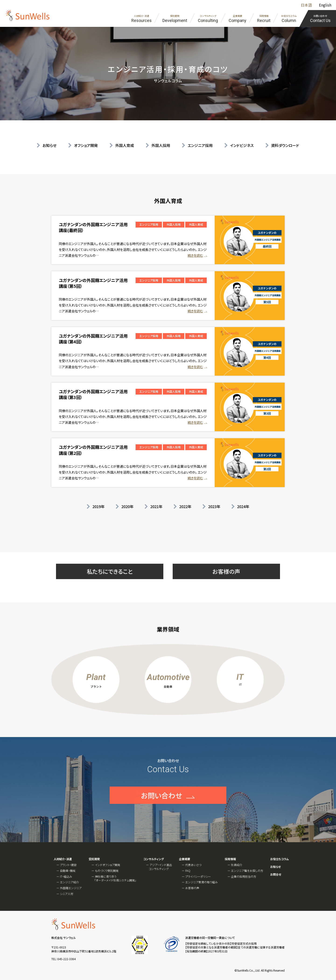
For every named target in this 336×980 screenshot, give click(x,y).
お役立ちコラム (280, 859)
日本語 (306, 5)
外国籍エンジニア (71, 888)
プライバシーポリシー (198, 876)
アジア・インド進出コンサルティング (160, 867)
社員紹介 (237, 865)
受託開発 (94, 859)
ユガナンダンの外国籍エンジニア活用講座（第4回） (93, 339)
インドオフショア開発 (108, 865)
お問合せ (276, 874)
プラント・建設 (68, 865)
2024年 (243, 506)
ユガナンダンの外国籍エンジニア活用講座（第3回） (93, 394)
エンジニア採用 (200, 145)
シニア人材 (67, 894)
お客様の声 (226, 571)
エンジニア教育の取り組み (201, 882)
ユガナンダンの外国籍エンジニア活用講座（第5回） (93, 283)
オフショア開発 (86, 145)
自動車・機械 (68, 871)
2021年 (156, 506)
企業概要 (185, 859)
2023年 (214, 506)
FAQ (188, 871)
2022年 (185, 506)
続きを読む (195, 255)
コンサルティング (154, 859)
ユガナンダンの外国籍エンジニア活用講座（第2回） (93, 450)
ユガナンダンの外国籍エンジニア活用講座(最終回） (93, 227)
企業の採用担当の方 (244, 876)
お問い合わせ (161, 811)
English (325, 5)
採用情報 (230, 859)
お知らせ (49, 145)
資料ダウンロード (285, 145)
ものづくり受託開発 (107, 871)
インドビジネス (242, 145)
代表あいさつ (193, 865)
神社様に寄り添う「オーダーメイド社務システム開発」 (115, 878)
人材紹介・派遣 (63, 859)
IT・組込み (66, 876)
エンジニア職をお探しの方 (247, 871)
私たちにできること (110, 571)
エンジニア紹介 (69, 882)
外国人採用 (161, 145)
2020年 (127, 506)
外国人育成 (125, 145)
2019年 (98, 506)
